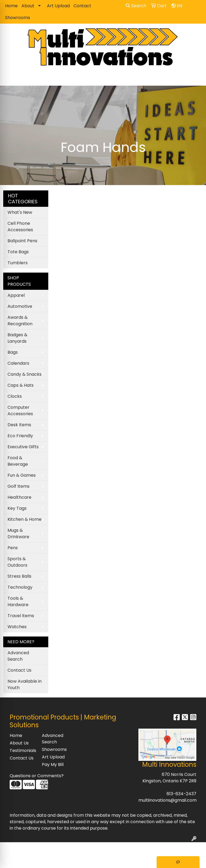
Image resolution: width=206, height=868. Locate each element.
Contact (82, 6)
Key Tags (17, 508)
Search (136, 6)
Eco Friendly (20, 436)
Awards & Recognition (20, 321)
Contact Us (19, 670)
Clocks (15, 396)
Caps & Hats (21, 385)
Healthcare (19, 497)
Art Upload (58, 6)
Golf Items (19, 486)
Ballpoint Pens (22, 241)
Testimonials (23, 751)
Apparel (16, 295)
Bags (13, 352)
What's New (20, 212)
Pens (13, 548)
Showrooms (18, 18)
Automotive (20, 306)
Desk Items (19, 425)
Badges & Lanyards (17, 338)
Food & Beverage (18, 461)
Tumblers (18, 263)
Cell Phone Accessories (20, 227)
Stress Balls (19, 576)
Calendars (18, 363)
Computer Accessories (20, 411)
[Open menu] (195, 78)
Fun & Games (22, 475)
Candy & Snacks (25, 374)
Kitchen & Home (25, 519)
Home (11, 6)
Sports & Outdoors (17, 562)
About (28, 6)
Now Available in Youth (25, 684)
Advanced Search (18, 656)
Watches (17, 627)
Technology (20, 587)
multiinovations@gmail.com (168, 800)
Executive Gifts (23, 447)
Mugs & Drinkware (18, 534)
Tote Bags (18, 252)
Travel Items (21, 616)
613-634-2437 (181, 794)
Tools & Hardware (18, 601)
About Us (19, 743)
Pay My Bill (53, 764)
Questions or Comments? (37, 776)
